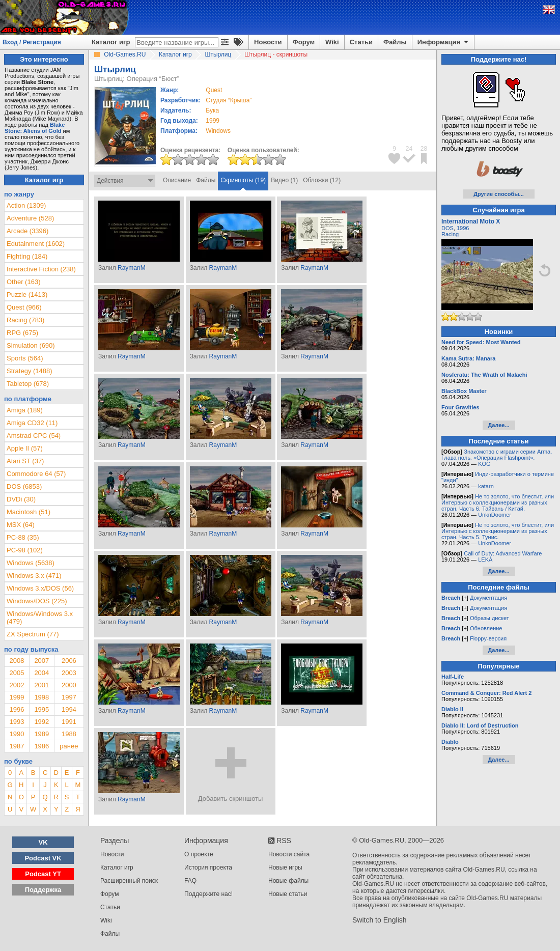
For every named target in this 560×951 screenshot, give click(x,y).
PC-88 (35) (23, 537)
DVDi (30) (21, 499)
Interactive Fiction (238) (41, 269)
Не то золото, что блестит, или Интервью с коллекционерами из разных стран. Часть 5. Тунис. (498, 531)
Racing (450, 234)
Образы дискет (489, 618)
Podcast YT (43, 874)
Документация (488, 598)
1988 (69, 734)
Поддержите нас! (208, 894)
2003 (69, 673)
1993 (17, 722)
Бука (212, 110)
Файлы (395, 42)
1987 (17, 746)
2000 (69, 685)
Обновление (486, 628)
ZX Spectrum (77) (33, 634)
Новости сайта (289, 854)
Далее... (498, 425)
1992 (41, 722)
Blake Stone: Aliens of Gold (35, 128)
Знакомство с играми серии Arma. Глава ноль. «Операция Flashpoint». (497, 455)
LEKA (485, 560)
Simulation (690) (31, 345)
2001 (41, 685)
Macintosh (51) (29, 512)
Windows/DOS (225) (37, 601)
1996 (17, 709)
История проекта (208, 868)
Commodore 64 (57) (36, 474)
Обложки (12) (322, 180)
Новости (268, 42)
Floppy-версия (488, 638)
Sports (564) (25, 358)
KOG (484, 464)
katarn (486, 486)
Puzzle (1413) (27, 295)
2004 (41, 673)
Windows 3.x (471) (34, 576)
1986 (41, 746)
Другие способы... (499, 194)
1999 (213, 121)
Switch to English (380, 920)
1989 (41, 734)
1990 (17, 734)
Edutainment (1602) (36, 244)
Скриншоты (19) (243, 180)
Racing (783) (25, 320)
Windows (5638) (31, 563)
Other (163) (23, 282)
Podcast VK (43, 858)
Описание (177, 180)
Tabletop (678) (28, 384)
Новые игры (285, 868)
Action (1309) (26, 205)
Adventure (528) (30, 218)
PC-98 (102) (25, 550)
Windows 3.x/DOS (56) (40, 588)
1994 (69, 709)
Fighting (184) (27, 256)
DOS (447, 228)
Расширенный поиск (129, 881)
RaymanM (132, 268)
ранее (69, 746)
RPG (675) (22, 333)
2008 (17, 661)
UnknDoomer (495, 515)
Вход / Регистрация (32, 42)
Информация (444, 42)
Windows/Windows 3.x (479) (40, 618)
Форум (304, 42)
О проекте (199, 854)
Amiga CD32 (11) (32, 423)
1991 (69, 722)
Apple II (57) (25, 448)
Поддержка (43, 890)
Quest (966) (24, 307)
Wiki (332, 42)
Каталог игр (111, 42)
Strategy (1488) (30, 371)
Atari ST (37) (25, 461)
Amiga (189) (25, 410)
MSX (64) (21, 525)
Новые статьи (288, 894)
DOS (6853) (24, 486)
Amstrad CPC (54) (34, 436)
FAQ (190, 881)
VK (43, 842)
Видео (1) (284, 180)
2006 (69, 661)
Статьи (361, 42)
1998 (41, 697)
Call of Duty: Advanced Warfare (503, 553)
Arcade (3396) (27, 231)
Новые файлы (288, 881)
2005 (17, 673)
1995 (41, 709)
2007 (41, 661)
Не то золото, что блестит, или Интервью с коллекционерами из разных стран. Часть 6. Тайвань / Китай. (498, 502)
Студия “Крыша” (229, 100)
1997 (69, 697)
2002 (17, 685)
